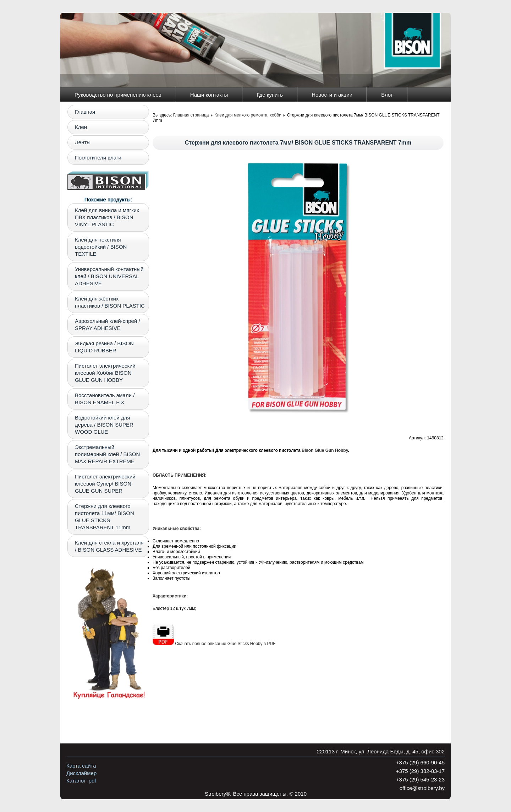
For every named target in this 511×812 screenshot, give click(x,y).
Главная (85, 112)
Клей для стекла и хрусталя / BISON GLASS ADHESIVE (109, 546)
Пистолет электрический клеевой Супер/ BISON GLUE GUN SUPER (105, 484)
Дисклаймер (81, 773)
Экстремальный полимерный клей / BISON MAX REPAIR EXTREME (107, 454)
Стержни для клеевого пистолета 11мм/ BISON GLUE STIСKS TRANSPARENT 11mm (105, 517)
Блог (387, 95)
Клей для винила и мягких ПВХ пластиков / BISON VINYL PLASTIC (107, 217)
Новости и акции (332, 95)
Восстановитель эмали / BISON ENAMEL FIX (105, 399)
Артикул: (418, 438)
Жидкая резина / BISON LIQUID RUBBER (104, 347)
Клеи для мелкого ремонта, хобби (248, 115)
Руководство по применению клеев (118, 95)
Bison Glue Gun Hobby (325, 450)
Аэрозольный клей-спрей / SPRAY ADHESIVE (108, 324)
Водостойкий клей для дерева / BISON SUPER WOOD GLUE (104, 425)
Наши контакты (209, 95)
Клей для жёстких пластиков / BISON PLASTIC (110, 302)
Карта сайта (81, 766)
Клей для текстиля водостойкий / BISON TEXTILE (101, 247)
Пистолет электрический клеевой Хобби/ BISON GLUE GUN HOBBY (105, 373)
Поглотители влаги (98, 158)
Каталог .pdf (81, 781)
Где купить (270, 95)
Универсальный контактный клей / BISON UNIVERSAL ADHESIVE (109, 276)
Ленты (83, 142)
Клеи (81, 127)
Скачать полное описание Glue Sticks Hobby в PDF (214, 644)
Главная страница (191, 115)
